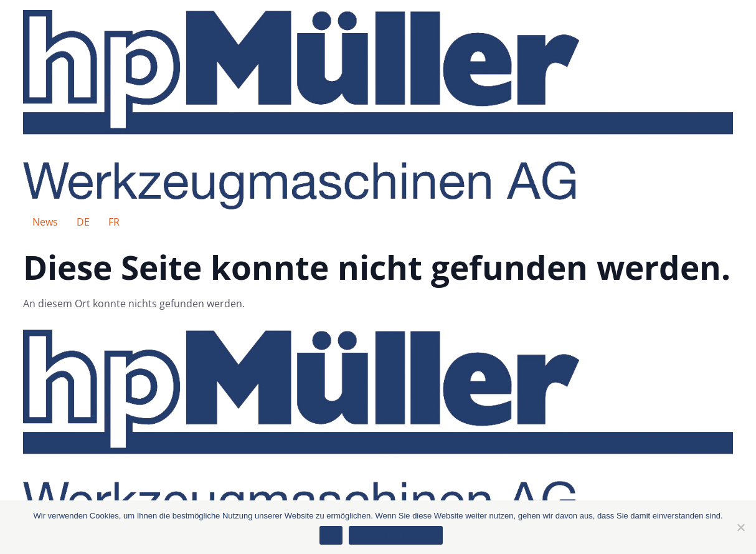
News (45, 222)
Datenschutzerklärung (396, 536)
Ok (331, 536)
